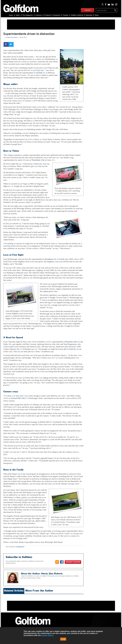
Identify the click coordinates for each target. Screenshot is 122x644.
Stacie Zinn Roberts (12, 37)
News (11, 15)
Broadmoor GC (51, 259)
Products (48, 15)
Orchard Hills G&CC (19, 398)
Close (63, 639)
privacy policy (47, 635)
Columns (39, 15)
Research (57, 15)
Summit (77, 15)
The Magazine (28, 15)
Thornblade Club (38, 160)
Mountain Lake (71, 342)
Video (18, 15)
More (97, 15)
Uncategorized (20, 547)
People (66, 15)
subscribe (88, 10)
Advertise (89, 15)
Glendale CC (41, 73)
